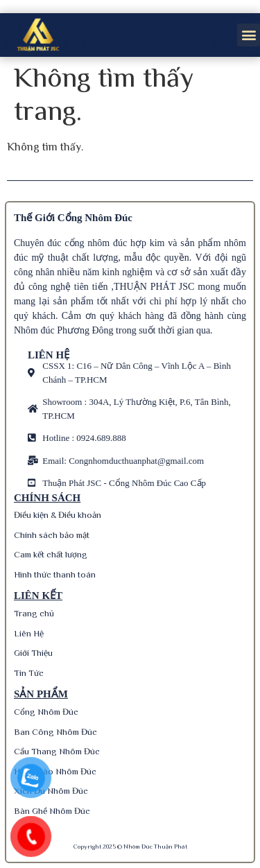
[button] (249, 35)
